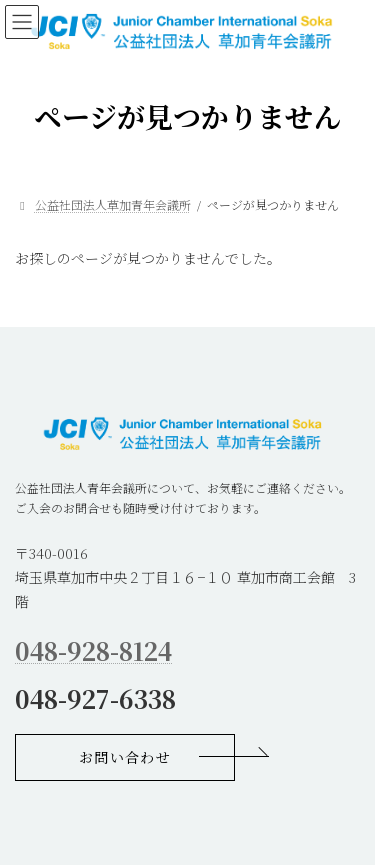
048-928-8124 (93, 650)
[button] (125, 757)
